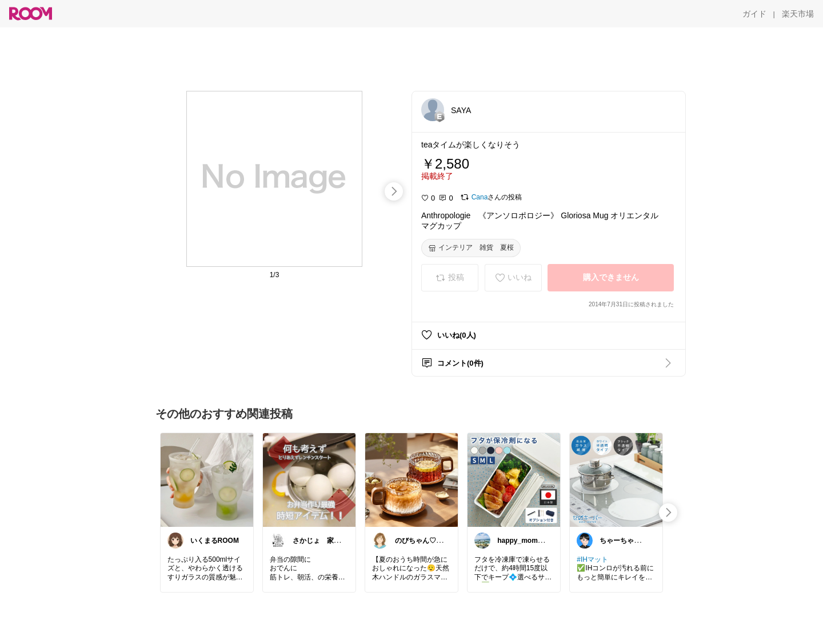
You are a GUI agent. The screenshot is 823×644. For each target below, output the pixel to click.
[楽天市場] (798, 14)
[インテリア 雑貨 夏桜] (471, 248)
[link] (207, 479)
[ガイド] (754, 14)
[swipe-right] (394, 191)
